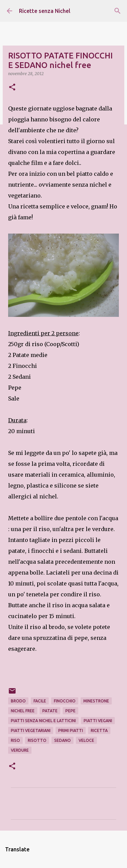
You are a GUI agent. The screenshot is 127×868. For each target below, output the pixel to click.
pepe (70, 711)
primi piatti (71, 730)
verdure (20, 750)
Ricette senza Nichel (45, 11)
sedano (62, 740)
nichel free (23, 711)
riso (15, 740)
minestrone (96, 701)
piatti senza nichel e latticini (43, 721)
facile (40, 701)
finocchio (65, 701)
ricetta (99, 730)
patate (50, 711)
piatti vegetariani (31, 730)
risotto (37, 740)
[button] (12, 88)
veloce (86, 740)
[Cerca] (118, 11)
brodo (18, 701)
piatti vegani (98, 721)
